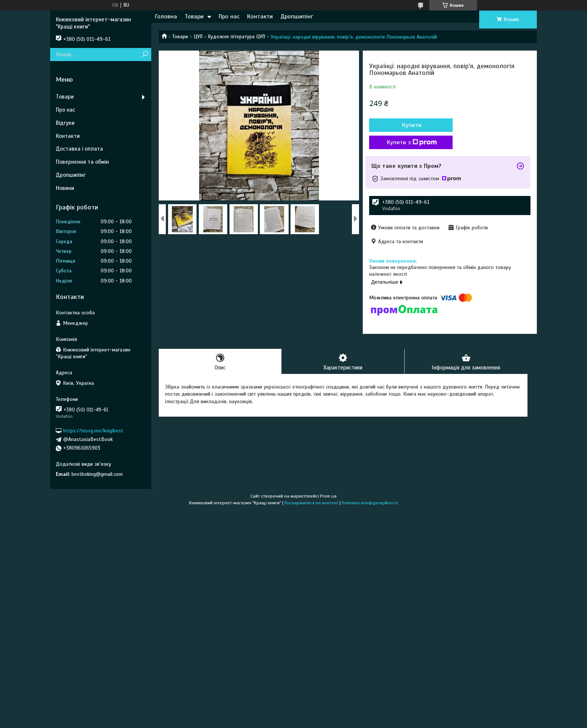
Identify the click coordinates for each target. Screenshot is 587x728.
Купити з (410, 142)
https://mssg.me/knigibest (93, 431)
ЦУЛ (198, 37)
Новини (65, 188)
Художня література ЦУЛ (236, 37)
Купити (410, 125)
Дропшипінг (297, 16)
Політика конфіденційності (370, 503)
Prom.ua (328, 496)
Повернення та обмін (82, 162)
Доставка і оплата (79, 149)
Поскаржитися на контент (311, 503)
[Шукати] (145, 55)
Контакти (260, 16)
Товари (194, 16)
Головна (166, 16)
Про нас (229, 16)
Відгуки (65, 123)
